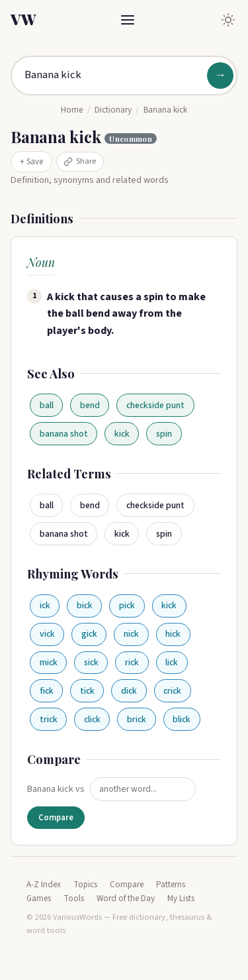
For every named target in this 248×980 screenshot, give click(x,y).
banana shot (64, 434)
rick (132, 662)
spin (164, 434)
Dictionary (113, 110)
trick (49, 719)
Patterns (171, 885)
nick (131, 634)
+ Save (31, 162)
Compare (56, 818)
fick (47, 691)
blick (182, 719)
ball (47, 405)
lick (172, 662)
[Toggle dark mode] (228, 20)
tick (87, 691)
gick (89, 634)
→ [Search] (220, 75)
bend (90, 405)
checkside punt (155, 405)
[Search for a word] (124, 76)
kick (122, 434)
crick (172, 691)
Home (72, 110)
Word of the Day (126, 898)
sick (91, 662)
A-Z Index (44, 885)
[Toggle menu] (128, 20)
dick (129, 691)
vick (47, 634)
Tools (74, 898)
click (92, 719)
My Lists (181, 898)
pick (127, 605)
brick (137, 719)
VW (23, 19)
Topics (85, 885)
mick (49, 662)
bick (85, 605)
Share (80, 161)
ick (45, 605)
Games (39, 898)
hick (173, 634)
